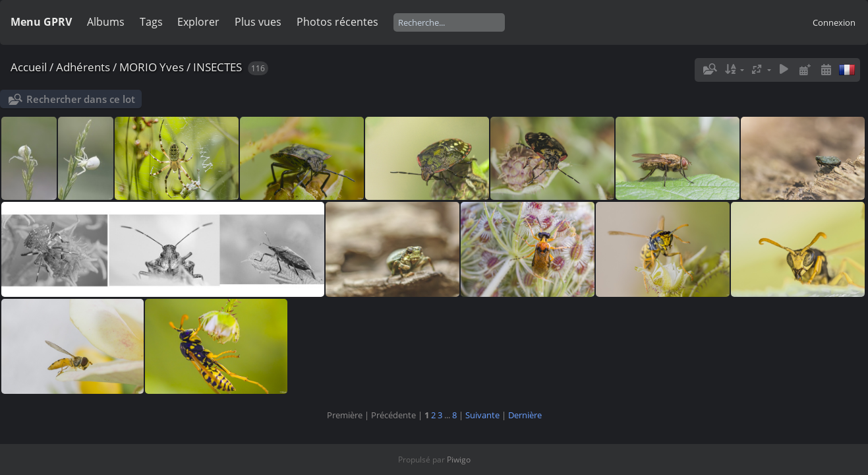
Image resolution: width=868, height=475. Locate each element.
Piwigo (459, 459)
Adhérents (83, 67)
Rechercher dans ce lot (81, 99)
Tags (151, 22)
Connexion (834, 22)
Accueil (29, 67)
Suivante (482, 415)
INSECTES (217, 67)
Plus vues (258, 22)
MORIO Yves (152, 67)
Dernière (525, 415)
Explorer (198, 22)
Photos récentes (337, 22)
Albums (106, 22)
